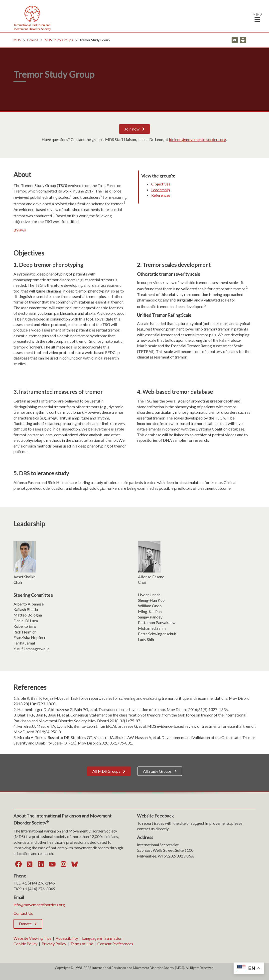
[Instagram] (63, 864)
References (161, 195)
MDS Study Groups (59, 40)
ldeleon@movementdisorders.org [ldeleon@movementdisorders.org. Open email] (198, 139)
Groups (33, 40)
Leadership (161, 190)
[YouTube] (52, 864)
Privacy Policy (54, 944)
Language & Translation (102, 938)
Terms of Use (82, 944)
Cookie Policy (25, 944)
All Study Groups (157, 771)
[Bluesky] (75, 864)
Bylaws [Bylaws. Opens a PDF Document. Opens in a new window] (20, 230)
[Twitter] (30, 864)
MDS (17, 40)
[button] (257, 17)
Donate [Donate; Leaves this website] (25, 924)
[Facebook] (18, 864)
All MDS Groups (106, 771)
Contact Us (23, 913)
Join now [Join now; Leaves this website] (132, 129)
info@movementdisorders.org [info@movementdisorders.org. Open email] (39, 905)
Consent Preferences (115, 944)
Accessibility (67, 938)
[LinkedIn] (41, 864)
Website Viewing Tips (32, 938)
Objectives (161, 184)
